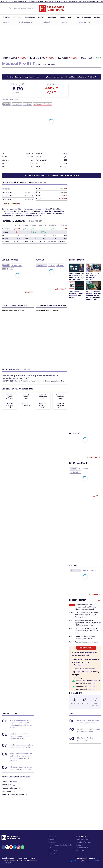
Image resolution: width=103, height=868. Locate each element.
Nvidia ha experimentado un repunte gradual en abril (86, 637)
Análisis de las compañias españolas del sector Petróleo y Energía (86, 672)
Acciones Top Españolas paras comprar (23, 77)
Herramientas (76, 693)
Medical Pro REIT (33, 216)
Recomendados (76, 260)
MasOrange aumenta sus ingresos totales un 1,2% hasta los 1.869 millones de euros (88, 623)
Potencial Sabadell (76, 1)
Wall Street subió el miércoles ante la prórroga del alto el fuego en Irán (87, 615)
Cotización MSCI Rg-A (26, 404)
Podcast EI (53, 851)
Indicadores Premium (43, 104)
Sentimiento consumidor (91, 1)
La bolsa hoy (7, 1)
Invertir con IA (49, 1)
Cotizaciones (75, 703)
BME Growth (8, 269)
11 (9, 791)
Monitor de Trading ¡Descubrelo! (85, 739)
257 (9, 785)
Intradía (7, 104)
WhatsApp (23, 847)
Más (102, 1)
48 (12, 788)
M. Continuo (16, 265)
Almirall (28, 1)
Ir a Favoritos (93, 457)
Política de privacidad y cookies (61, 845)
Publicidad (53, 836)
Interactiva (17, 104)
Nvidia (33, 1)
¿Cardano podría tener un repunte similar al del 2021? (21, 768)
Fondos (85, 703)
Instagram (19, 847)
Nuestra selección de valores (16, 777)
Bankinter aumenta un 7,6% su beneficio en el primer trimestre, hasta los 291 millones (21, 757)
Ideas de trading (77, 678)
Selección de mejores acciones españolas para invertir (76, 294)
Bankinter (21, 1)
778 (15, 795)
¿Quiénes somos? (82, 839)
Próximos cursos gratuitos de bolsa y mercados (88, 722)
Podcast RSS (53, 853)
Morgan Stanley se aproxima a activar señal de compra (88, 682)
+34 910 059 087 (8, 863)
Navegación (3, 9)
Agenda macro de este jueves (87, 642)
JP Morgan (40, 1)
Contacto (52, 839)
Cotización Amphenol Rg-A (26, 397)
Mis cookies (80, 851)
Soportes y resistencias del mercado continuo (89, 730)
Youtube (11, 847)
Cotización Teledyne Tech (9, 405)
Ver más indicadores (11, 204)
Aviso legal (53, 842)
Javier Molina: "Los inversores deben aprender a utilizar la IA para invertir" (77, 276)
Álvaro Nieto (26, 381)
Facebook (3, 847)
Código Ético (80, 845)
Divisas (60, 265)
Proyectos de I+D (82, 848)
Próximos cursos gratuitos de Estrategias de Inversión (93, 276)
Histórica (28, 104)
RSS (50, 848)
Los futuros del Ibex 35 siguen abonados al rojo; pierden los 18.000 (86, 631)
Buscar (10, 9)
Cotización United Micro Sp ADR (43, 405)
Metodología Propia (83, 842)
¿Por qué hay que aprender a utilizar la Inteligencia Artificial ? (71, 77)
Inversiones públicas (61, 1)
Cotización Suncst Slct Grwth (60, 405)
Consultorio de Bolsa (95, 705)
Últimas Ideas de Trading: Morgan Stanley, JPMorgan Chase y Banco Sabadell (86, 607)
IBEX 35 (52, 265)
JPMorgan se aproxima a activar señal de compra (86, 688)
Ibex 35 (15, 1)
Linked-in (15, 847)
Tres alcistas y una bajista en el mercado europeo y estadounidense (86, 662)
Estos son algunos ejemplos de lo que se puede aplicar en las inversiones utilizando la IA (93, 295)
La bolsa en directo (79, 600)
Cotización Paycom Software (9, 397)
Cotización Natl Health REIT (43, 397)
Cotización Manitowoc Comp (60, 397)
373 (10, 782)
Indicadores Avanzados (53, 211)
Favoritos (74, 433)
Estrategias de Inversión (54, 381)
